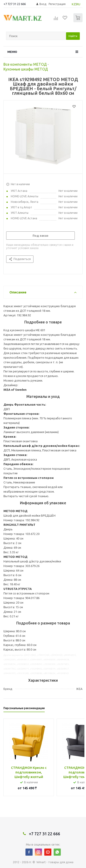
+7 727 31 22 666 (15, 4)
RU (78, 4)
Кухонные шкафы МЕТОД (26, 69)
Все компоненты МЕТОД (25, 64)
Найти (73, 36)
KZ (74, 4)
